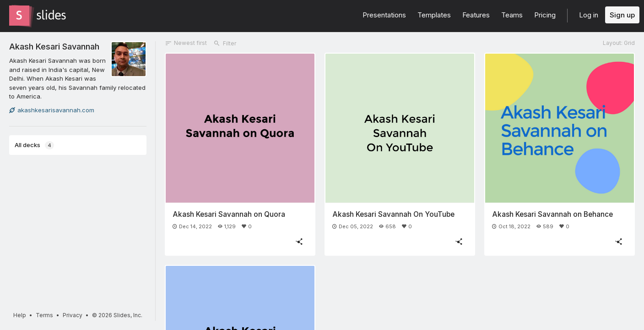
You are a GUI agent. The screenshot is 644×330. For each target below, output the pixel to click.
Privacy (73, 315)
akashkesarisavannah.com (52, 110)
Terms (44, 315)
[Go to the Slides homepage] (19, 16)
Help (20, 315)
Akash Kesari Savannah (54, 46)
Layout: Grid (619, 43)
